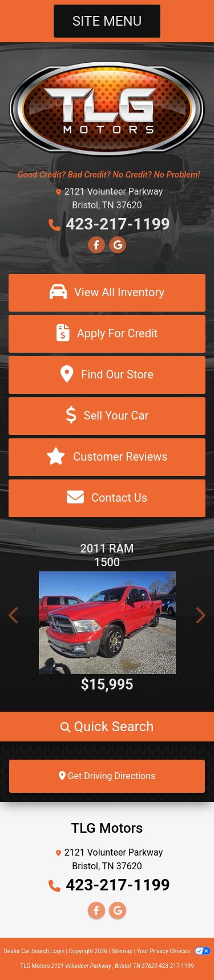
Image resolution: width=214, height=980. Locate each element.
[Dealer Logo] (107, 108)
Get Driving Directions (107, 776)
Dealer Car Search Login (34, 951)
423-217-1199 (118, 224)
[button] (14, 615)
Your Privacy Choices (174, 951)
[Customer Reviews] (107, 457)
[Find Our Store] (107, 375)
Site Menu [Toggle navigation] (107, 21)
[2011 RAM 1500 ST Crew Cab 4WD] (107, 623)
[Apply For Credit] (107, 334)
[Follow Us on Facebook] (96, 245)
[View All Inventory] (107, 293)
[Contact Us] (107, 498)
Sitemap (122, 951)
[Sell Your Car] (107, 416)
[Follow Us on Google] (118, 245)
